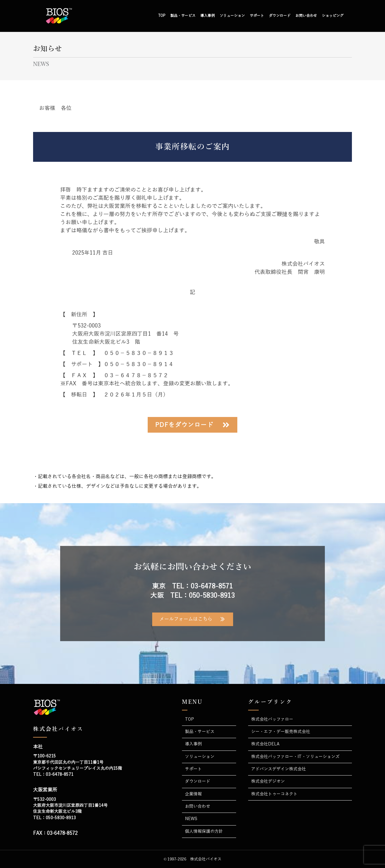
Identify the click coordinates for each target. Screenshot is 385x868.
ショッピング (333, 16)
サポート (257, 16)
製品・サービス (183, 16)
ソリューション (232, 16)
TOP (162, 16)
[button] (192, 425)
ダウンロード (280, 16)
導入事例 (208, 16)
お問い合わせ (306, 16)
